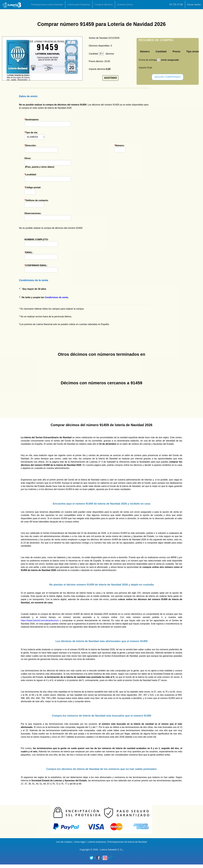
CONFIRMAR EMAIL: (41, 268)
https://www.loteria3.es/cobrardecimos (40, 620)
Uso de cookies (64, 842)
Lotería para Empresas (79, 5)
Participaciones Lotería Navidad (47, 5)
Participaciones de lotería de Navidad (127, 842)
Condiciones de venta (56, 297)
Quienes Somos (125, 5)
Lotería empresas (97, 842)
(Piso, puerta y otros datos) (41, 163)
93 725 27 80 (176, 5)
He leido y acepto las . (44, 297)
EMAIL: (41, 255)
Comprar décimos (104, 5)
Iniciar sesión (194, 5)
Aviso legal (80, 842)
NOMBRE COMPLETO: (41, 242)
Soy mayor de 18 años (33, 289)
